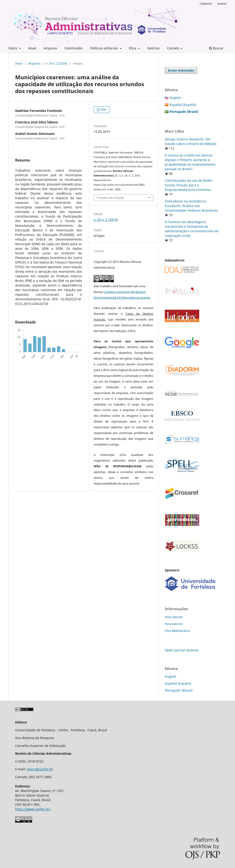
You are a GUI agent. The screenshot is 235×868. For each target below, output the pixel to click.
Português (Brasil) (179, 690)
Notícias (154, 48)
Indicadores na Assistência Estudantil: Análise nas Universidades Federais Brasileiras (191, 206)
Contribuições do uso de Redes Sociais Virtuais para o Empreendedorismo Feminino (189, 185)
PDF (103, 110)
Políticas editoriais (105, 48)
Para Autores (174, 624)
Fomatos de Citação (110, 198)
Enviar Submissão (181, 70)
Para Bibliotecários (177, 631)
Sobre (13, 48)
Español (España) (183, 105)
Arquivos (50, 48)
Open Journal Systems (182, 650)
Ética (133, 48)
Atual (32, 48)
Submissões (74, 48)
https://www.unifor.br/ (33, 809)
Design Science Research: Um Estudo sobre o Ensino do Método (191, 141)
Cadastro (206, 3)
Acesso (222, 3)
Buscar (216, 48)
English (175, 98)
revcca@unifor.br (40, 769)
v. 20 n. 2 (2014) (57, 63)
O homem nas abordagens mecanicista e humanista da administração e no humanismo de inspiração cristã (192, 229)
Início (19, 63)
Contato (173, 48)
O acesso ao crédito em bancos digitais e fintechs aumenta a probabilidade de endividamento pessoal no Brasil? (190, 162)
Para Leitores (174, 617)
